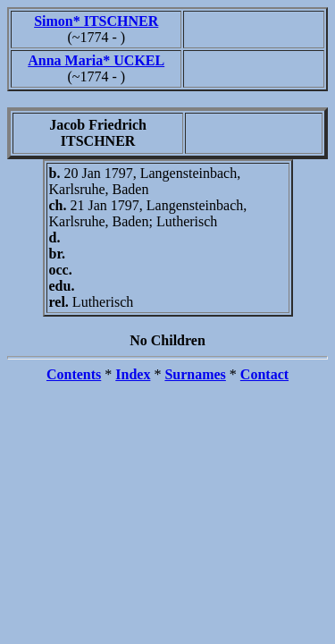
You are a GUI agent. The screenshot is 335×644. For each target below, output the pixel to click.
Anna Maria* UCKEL (96, 60)
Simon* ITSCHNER (96, 21)
